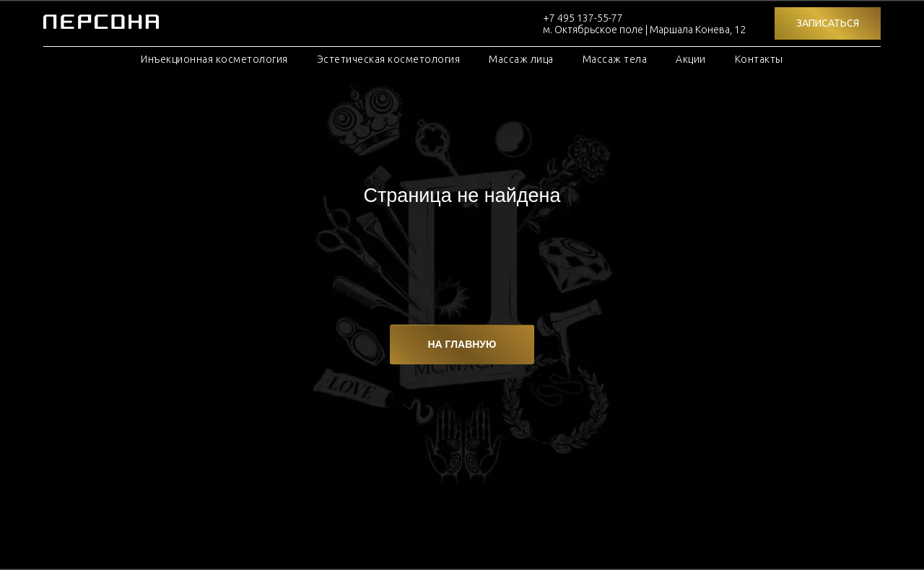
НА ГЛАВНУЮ (462, 344)
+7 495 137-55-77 (583, 18)
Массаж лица (521, 59)
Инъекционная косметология (214, 59)
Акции (691, 59)
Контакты (759, 59)
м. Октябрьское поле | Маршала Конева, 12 (644, 30)
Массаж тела (615, 59)
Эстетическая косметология (389, 59)
